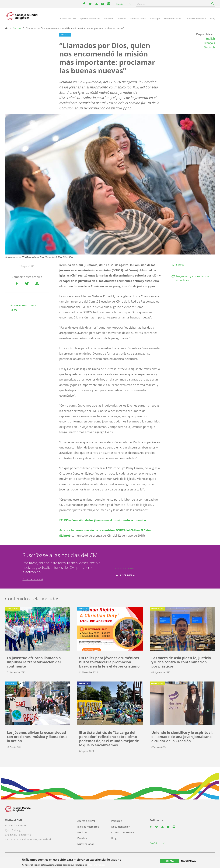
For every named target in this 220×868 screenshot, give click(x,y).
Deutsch (209, 47)
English (210, 39)
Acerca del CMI (68, 19)
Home (6, 28)
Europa (180, 265)
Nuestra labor (138, 19)
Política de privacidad (33, 579)
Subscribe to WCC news (24, 308)
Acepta (170, 861)
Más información (97, 865)
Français (209, 43)
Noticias (109, 19)
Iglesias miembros (90, 19)
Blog (213, 19)
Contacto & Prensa (196, 19)
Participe (155, 19)
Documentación (173, 19)
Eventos (122, 19)
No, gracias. (188, 861)
